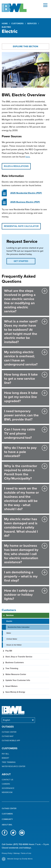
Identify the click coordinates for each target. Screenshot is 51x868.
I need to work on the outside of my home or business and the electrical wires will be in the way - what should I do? (21, 499)
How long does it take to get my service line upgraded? (21, 397)
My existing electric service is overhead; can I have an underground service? (21, 358)
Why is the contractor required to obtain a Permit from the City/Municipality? (21, 472)
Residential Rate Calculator (21, 226)
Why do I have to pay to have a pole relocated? (20, 452)
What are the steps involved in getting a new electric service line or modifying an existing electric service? (20, 301)
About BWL (7, 825)
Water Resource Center (14, 766)
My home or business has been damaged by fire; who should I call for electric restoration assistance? (21, 554)
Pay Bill (5, 754)
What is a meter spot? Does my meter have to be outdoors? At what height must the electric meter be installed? (21, 332)
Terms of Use (26, 853)
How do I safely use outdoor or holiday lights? (19, 595)
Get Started (21, 261)
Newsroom (7, 792)
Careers (6, 784)
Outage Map (8, 736)
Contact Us (7, 780)
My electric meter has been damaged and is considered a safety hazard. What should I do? (21, 527)
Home (5, 24)
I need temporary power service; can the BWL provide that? (21, 415)
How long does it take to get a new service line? (21, 379)
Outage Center (9, 732)
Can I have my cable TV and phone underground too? (20, 433)
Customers (17, 24)
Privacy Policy (7, 853)
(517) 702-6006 (21, 844)
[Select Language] (18, 720)
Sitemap (17, 853)
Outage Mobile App (11, 741)
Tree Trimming (9, 762)
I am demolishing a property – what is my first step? (21, 576)
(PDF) (26, 193)
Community (7, 819)
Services (32, 24)
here (28, 157)
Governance (8, 788)
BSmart (5, 758)
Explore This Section (25, 46)
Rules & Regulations (16, 166)
